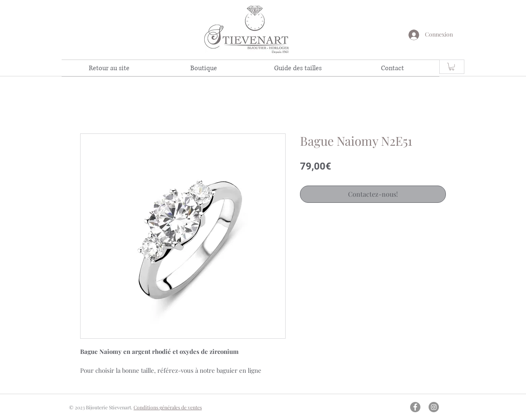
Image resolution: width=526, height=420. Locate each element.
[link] (452, 67)
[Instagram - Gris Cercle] (434, 407)
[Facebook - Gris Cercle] (415, 407)
